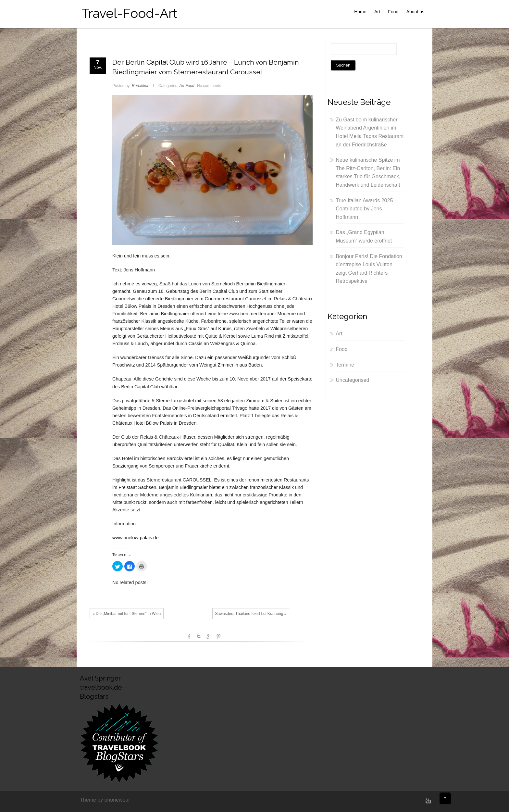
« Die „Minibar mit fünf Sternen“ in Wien (127, 614)
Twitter (199, 636)
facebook (189, 636)
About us (415, 12)
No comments (209, 86)
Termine (345, 365)
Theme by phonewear (105, 800)
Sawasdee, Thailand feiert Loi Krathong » (251, 614)
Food (393, 12)
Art (377, 12)
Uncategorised (352, 380)
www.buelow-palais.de (135, 538)
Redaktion (141, 86)
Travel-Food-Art (129, 13)
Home (360, 12)
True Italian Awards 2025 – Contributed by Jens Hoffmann (366, 209)
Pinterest (218, 636)
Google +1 (209, 636)
